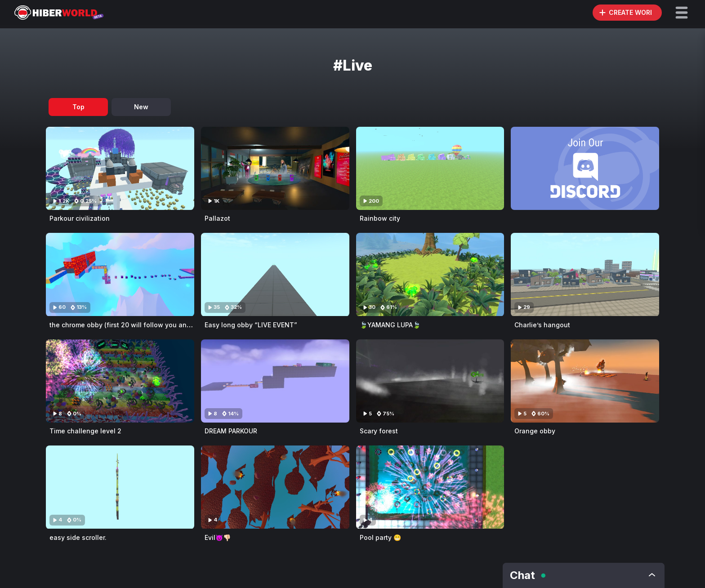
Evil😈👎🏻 (218, 537)
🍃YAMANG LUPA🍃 (390, 325)
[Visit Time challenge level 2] (120, 381)
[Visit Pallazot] (275, 168)
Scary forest (379, 431)
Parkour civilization (80, 218)
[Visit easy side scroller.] (120, 487)
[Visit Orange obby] (585, 381)
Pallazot (217, 218)
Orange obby (535, 431)
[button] (682, 13)
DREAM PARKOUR (231, 431)
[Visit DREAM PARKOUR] (275, 381)
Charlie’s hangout (542, 325)
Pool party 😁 (380, 537)
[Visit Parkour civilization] (120, 168)
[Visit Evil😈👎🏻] (275, 487)
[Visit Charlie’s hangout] (585, 274)
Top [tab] (78, 107)
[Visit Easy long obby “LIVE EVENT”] (275, 274)
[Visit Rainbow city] (430, 168)
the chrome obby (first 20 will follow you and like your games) (147, 325)
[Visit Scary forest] (430, 381)
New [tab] (141, 107)
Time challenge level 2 (85, 431)
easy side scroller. (78, 537)
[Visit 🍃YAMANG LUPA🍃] (430, 274)
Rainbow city (380, 218)
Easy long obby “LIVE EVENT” (251, 325)
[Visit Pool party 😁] (430, 487)
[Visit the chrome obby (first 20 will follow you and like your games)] (120, 274)
